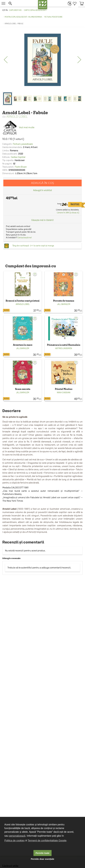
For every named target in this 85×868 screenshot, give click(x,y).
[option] (42, 60)
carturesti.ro (15, 10)
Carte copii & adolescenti (35, 10)
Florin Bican (21, 167)
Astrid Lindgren (64, 348)
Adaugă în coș (42, 183)
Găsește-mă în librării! (42, 220)
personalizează (17, 836)
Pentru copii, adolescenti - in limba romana (23, 17)
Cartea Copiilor (18, 157)
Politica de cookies (15, 841)
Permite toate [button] (42, 853)
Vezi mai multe (18, 127)
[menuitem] (69, 3)
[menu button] (3, 3)
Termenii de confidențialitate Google (47, 841)
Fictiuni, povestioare (53, 17)
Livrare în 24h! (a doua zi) (68, 213)
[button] (22, 3)
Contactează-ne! (25, 238)
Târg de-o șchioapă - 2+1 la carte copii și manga (33, 246)
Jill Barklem (64, 304)
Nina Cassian (64, 392)
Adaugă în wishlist (42, 190)
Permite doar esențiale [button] (43, 859)
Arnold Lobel (17, 117)
